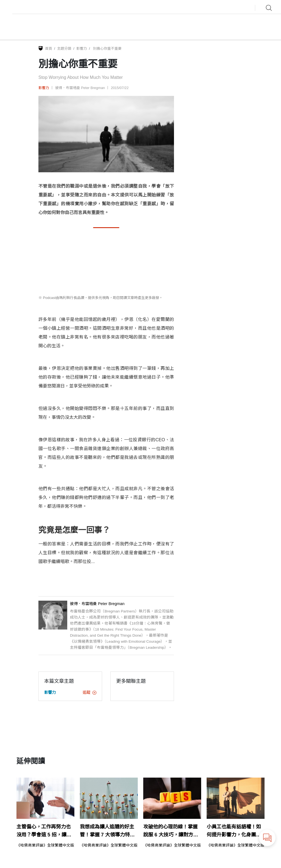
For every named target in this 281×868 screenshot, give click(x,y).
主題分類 (64, 48)
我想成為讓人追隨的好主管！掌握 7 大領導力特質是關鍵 (107, 831)
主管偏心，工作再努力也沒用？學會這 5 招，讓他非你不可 (44, 831)
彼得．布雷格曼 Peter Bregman (80, 88)
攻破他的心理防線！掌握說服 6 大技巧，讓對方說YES (171, 831)
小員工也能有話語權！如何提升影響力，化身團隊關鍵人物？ (234, 831)
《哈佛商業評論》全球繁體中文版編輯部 (51, 845)
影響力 (82, 48)
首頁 (49, 48)
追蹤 (89, 692)
